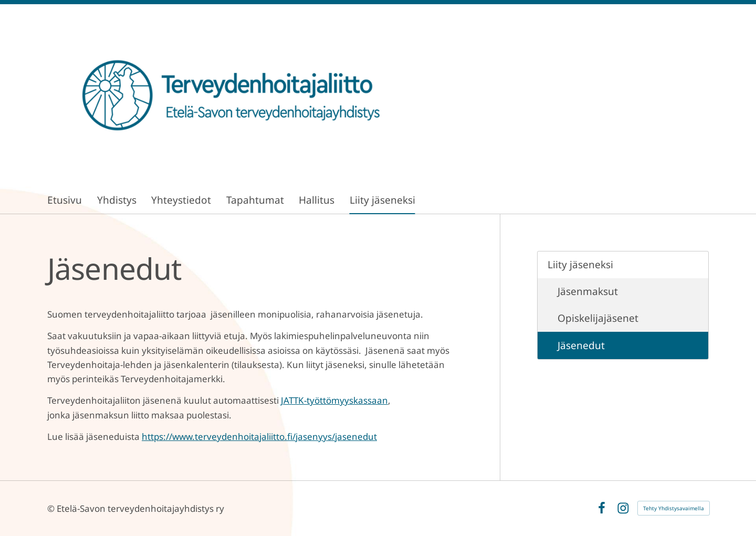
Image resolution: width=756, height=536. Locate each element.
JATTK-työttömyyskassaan (334, 400)
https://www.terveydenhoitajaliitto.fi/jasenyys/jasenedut (259, 437)
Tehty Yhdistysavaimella (674, 508)
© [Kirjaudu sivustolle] (52, 508)
